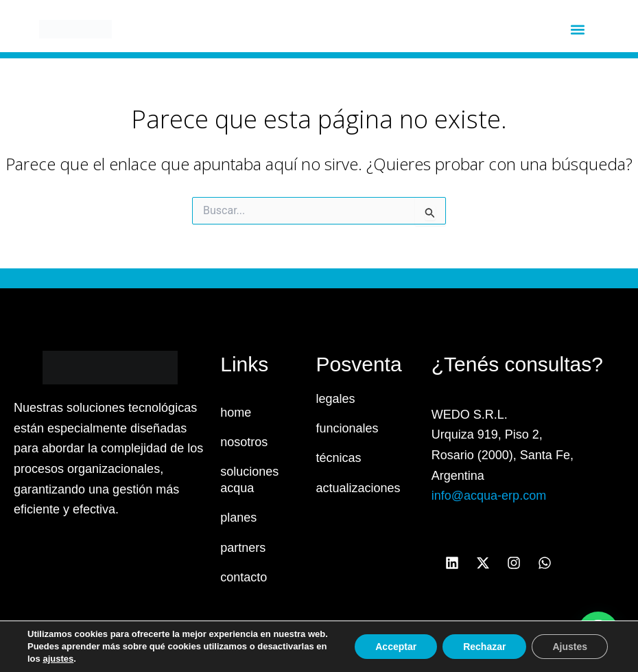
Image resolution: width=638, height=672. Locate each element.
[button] (577, 29)
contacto (244, 577)
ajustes (58, 659)
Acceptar (396, 647)
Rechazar (484, 647)
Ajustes (570, 647)
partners (243, 548)
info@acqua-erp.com (489, 496)
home (236, 413)
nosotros (244, 442)
